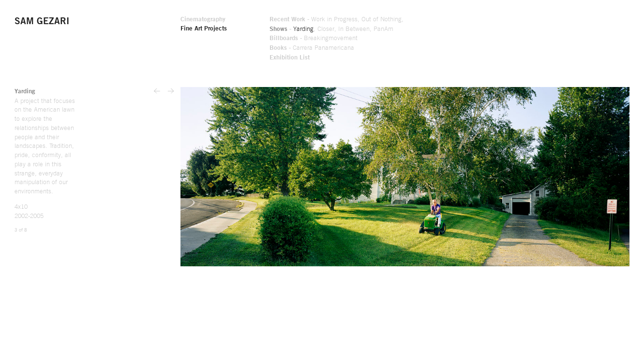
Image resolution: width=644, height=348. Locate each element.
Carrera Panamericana (424, 49)
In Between (456, 29)
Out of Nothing (486, 20)
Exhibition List (389, 58)
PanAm (487, 29)
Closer (427, 29)
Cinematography (297, 20)
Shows (378, 29)
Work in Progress (436, 20)
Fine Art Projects (298, 29)
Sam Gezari (43, 22)
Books (377, 49)
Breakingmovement (432, 39)
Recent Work (387, 20)
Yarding (404, 29)
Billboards (383, 39)
